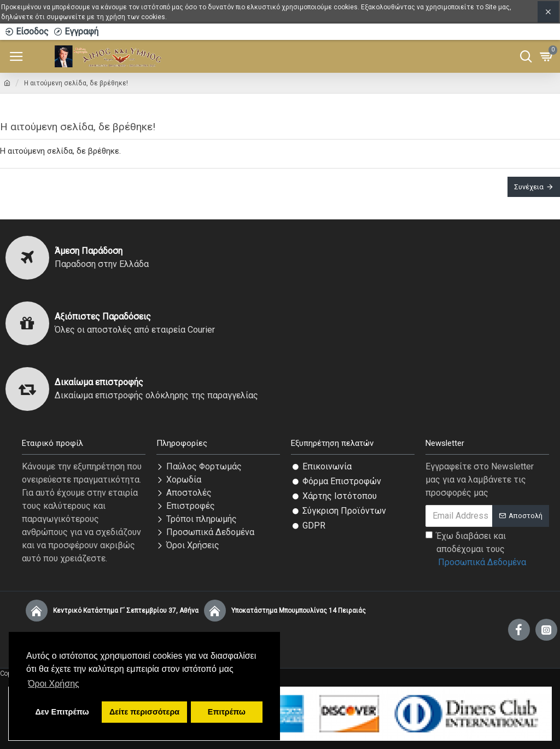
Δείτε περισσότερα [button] (144, 712)
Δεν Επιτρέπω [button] (62, 712)
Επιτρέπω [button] (227, 712)
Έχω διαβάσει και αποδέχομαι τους (477, 550)
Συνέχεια (529, 187)
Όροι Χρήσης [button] (54, 684)
